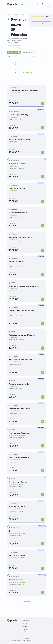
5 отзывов (22, 460)
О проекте (26, 638)
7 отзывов (22, 435)
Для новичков (10, 72)
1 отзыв (21, 93)
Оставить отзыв (13, 117)
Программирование (29, 52)
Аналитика (23, 56)
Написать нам (27, 635)
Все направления (14, 52)
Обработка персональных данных (30, 631)
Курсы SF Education (19, 14)
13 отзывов (22, 533)
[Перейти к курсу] (43, 103)
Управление (12, 56)
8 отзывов (22, 582)
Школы (38, 4)
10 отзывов (22, 411)
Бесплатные (16, 71)
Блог (43, 4)
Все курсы (33, 5)
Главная (10, 14)
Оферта (25, 627)
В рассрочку (21, 71)
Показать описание (12, 43)
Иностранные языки (36, 56)
